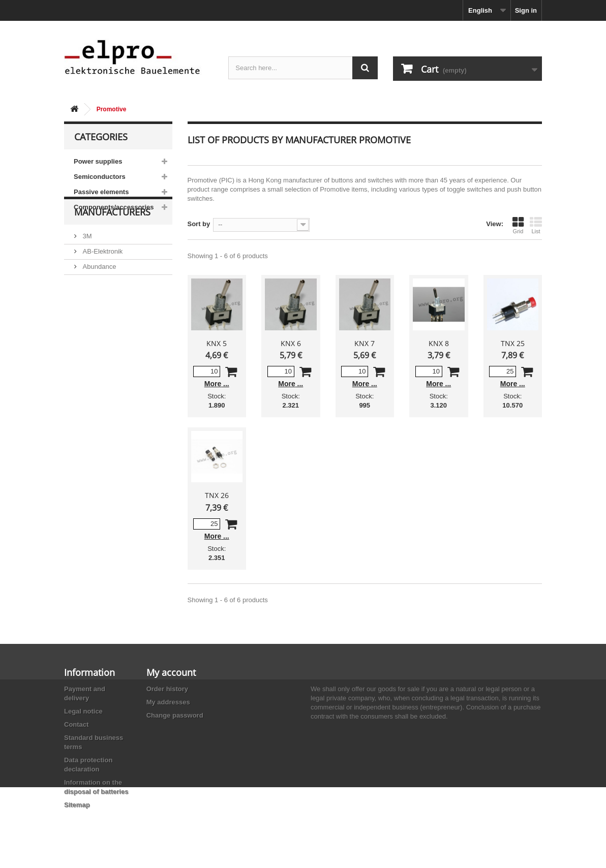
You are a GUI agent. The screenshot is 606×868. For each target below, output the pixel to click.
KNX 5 (217, 343)
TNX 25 (513, 343)
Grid (518, 225)
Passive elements (101, 192)
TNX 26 (217, 495)
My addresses (168, 702)
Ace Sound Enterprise (114, 311)
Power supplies (98, 161)
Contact (76, 724)
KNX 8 (439, 343)
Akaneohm (98, 356)
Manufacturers (112, 245)
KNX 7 (365, 343)
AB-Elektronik (102, 280)
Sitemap (77, 805)
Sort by (199, 224)
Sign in (526, 10)
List (536, 225)
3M (86, 265)
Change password (175, 715)
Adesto (92, 341)
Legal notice (83, 711)
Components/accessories (114, 207)
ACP (88, 326)
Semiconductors (100, 177)
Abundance (98, 296)
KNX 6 (291, 343)
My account (171, 672)
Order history (167, 689)
